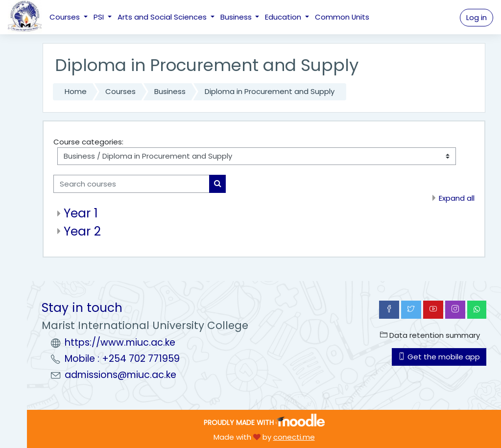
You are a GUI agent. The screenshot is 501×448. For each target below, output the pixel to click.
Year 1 (81, 213)
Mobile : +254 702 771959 (122, 359)
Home (76, 91)
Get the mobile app (439, 357)
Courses (66, 17)
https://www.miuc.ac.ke (120, 342)
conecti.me (294, 437)
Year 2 (82, 231)
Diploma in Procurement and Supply (270, 91)
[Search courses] (131, 184)
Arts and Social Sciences (163, 17)
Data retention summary (430, 335)
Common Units (342, 17)
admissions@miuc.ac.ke (120, 375)
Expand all (457, 198)
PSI (100, 17)
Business (237, 17)
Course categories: (88, 142)
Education (284, 17)
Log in (477, 17)
